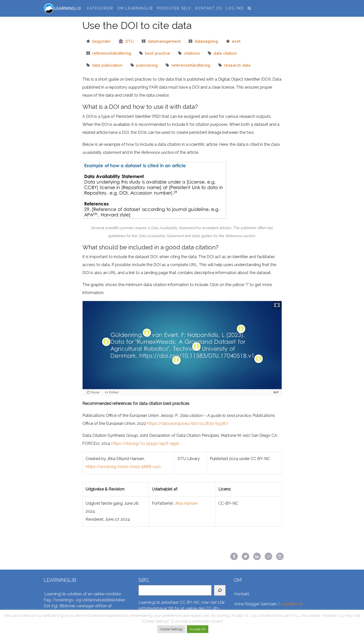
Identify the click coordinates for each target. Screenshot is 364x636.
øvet (236, 41)
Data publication (107, 65)
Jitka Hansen (186, 503)
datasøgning (206, 41)
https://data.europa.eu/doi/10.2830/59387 (187, 423)
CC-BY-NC (190, 602)
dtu (130, 41)
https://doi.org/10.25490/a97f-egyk (145, 443)
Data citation (225, 53)
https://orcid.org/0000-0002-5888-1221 (123, 467)
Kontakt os (209, 8)
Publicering (147, 65)
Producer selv (174, 8)
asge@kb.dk (292, 604)
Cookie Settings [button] (171, 629)
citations (192, 53)
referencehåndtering (112, 53)
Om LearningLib (135, 8)
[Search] (220, 590)
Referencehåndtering (191, 65)
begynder (102, 41)
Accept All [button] (198, 629)
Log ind (235, 8)
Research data (237, 65)
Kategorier (100, 8)
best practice (158, 53)
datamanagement (164, 41)
